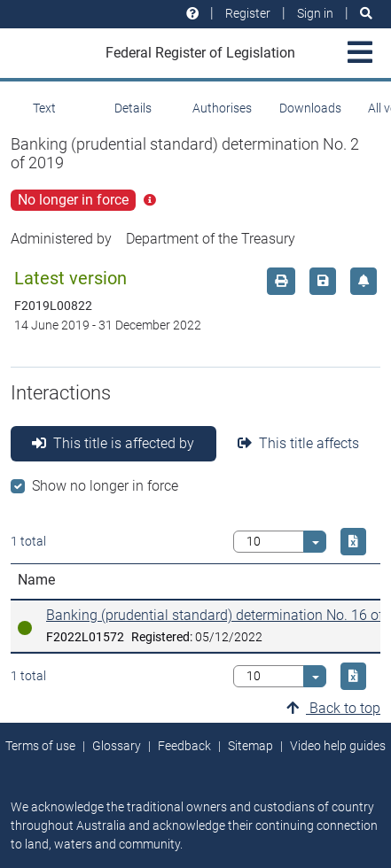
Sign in (315, 13)
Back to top (333, 708)
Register (248, 13)
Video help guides (338, 746)
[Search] (366, 14)
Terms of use (40, 746)
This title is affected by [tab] (113, 443)
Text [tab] (44, 108)
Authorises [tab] (222, 108)
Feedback (184, 746)
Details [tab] (133, 108)
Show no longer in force (105, 486)
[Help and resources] (192, 14)
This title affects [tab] (298, 443)
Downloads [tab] (310, 108)
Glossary (117, 746)
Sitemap (250, 746)
